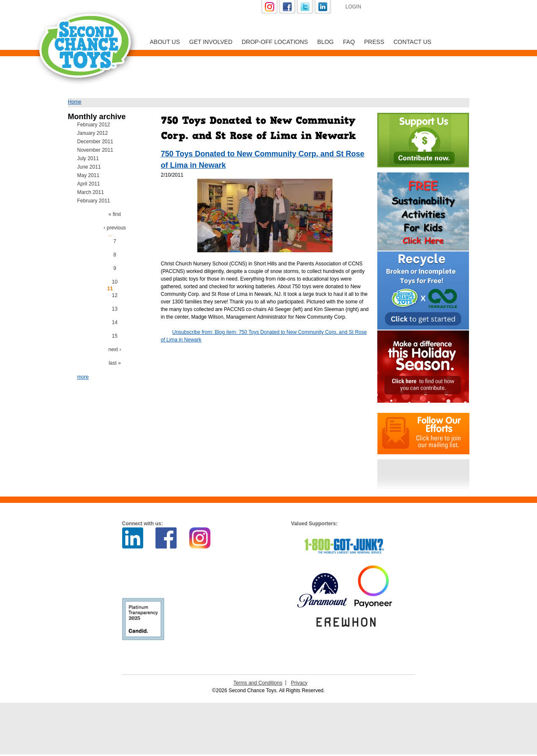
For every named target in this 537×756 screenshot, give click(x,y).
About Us (165, 42)
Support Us (413, 8)
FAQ (349, 42)
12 (115, 295)
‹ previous (115, 228)
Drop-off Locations (275, 42)
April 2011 (89, 184)
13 (115, 309)
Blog (326, 42)
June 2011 (89, 167)
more (83, 377)
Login (353, 7)
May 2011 (89, 175)
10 (115, 282)
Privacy (299, 683)
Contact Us (412, 42)
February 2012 (94, 125)
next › (114, 349)
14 (115, 322)
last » (115, 363)
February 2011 (94, 201)
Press (374, 42)
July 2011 (88, 158)
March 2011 (91, 192)
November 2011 (95, 150)
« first (115, 214)
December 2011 (95, 142)
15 (115, 336)
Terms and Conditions (258, 683)
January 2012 (93, 133)
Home (75, 102)
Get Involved (211, 42)
